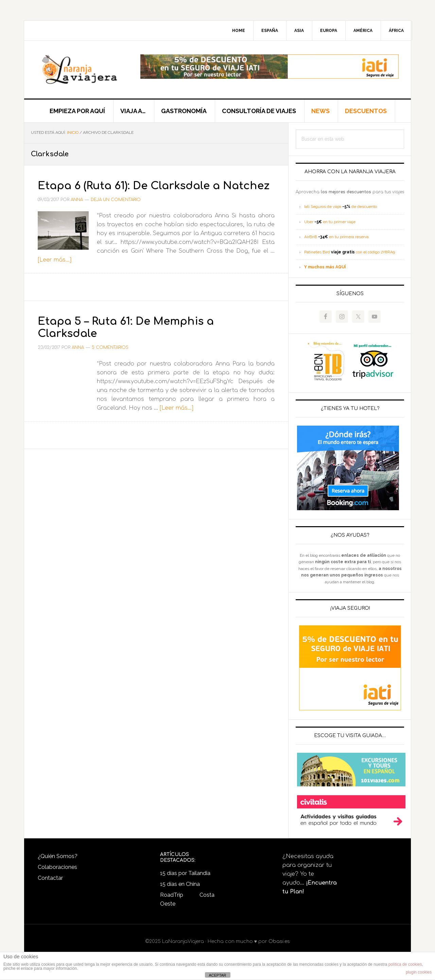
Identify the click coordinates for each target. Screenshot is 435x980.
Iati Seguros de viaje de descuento (341, 207)
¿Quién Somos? (58, 856)
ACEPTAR (217, 975)
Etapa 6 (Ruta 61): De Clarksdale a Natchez (144, 191)
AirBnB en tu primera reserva (336, 237)
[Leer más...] (55, 272)
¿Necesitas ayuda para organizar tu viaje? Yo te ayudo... (310, 874)
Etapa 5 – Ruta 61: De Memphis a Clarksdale (140, 339)
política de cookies (405, 964)
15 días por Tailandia (185, 873)
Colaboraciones (57, 867)
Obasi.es (279, 941)
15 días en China (180, 884)
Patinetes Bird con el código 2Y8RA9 (350, 252)
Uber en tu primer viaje (330, 222)
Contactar (50, 878)
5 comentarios (110, 360)
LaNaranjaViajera (82, 70)
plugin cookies (419, 972)
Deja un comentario (116, 212)
